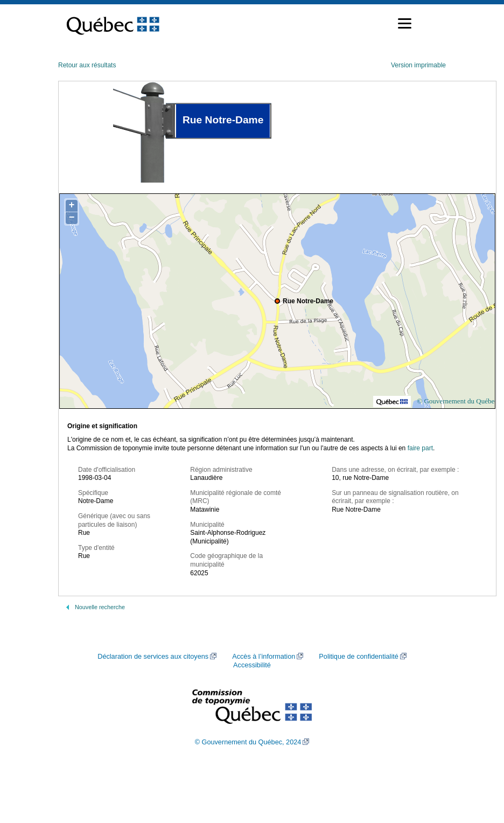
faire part (420, 448)
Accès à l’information (264, 657)
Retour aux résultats (87, 65)
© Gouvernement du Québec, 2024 (248, 742)
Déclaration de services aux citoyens (153, 657)
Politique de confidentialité (358, 657)
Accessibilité (252, 665)
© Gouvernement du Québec (457, 401)
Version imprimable (418, 65)
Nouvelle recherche (100, 607)
